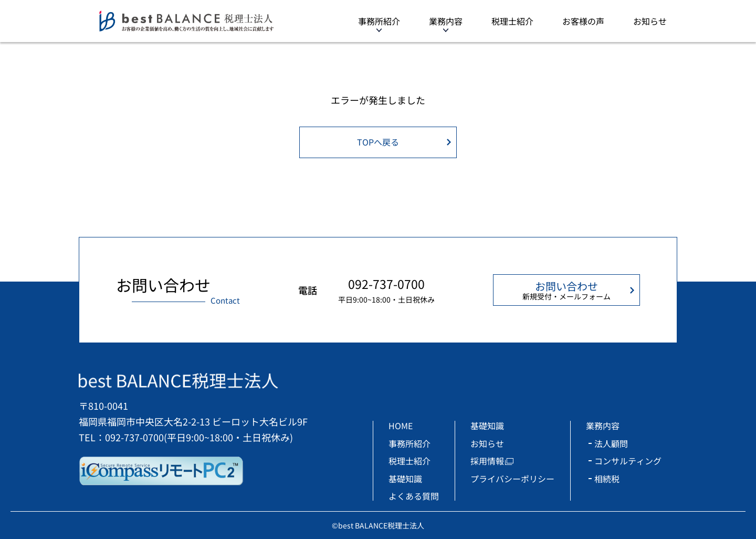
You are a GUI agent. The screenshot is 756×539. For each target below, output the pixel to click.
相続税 (607, 479)
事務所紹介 (379, 21)
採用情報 (487, 461)
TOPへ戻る (378, 142)
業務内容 (446, 21)
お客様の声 (583, 21)
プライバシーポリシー (512, 479)
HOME (401, 426)
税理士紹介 (512, 21)
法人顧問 (611, 443)
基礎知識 (405, 479)
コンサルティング (628, 461)
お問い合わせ (566, 290)
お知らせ (650, 21)
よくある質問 (414, 496)
